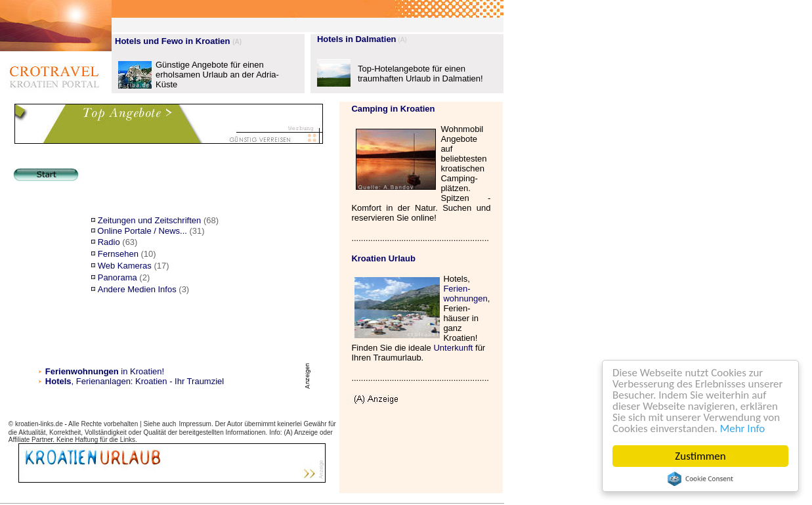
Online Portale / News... (142, 231)
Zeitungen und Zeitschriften (150, 220)
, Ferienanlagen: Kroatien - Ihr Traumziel (148, 381)
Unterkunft (453, 348)
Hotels (58, 381)
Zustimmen (701, 456)
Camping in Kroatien (393, 109)
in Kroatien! (105, 371)
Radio (109, 242)
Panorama (118, 277)
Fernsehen (118, 254)
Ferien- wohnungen (465, 294)
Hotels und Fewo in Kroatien (173, 41)
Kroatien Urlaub (383, 258)
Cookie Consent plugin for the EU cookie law (700, 479)
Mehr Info (743, 428)
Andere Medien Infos (137, 289)
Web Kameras (125, 266)
